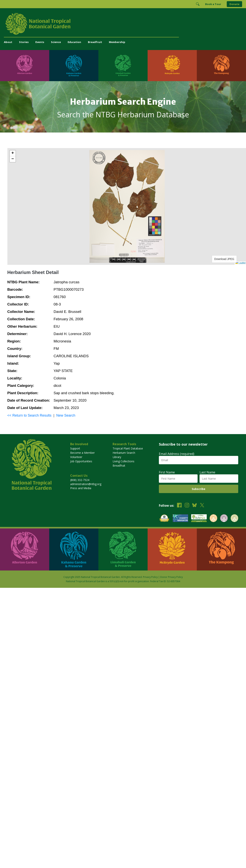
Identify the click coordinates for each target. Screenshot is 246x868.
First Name (167, 472)
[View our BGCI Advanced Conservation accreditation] (234, 519)
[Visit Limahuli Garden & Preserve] (123, 66)
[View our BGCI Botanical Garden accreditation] (213, 519)
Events (40, 42)
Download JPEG (224, 259)
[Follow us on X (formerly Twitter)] (202, 506)
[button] (13, 153)
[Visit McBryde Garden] (172, 66)
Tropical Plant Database (128, 448)
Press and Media (81, 488)
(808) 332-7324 (80, 480)
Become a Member (82, 453)
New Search (66, 415)
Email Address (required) (177, 454)
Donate (234, 4)
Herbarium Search (124, 453)
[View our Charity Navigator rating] (180, 519)
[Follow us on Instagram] (187, 506)
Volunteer (76, 457)
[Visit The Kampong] (221, 66)
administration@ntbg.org (86, 484)
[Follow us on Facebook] (179, 506)
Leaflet (240, 263)
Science (56, 42)
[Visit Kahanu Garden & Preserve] (74, 66)
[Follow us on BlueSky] (194, 506)
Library (117, 457)
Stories (24, 42)
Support (75, 448)
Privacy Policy (150, 577)
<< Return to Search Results (29, 415)
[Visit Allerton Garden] (25, 66)
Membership (117, 42)
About (8, 42)
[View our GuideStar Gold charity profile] (164, 519)
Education (74, 42)
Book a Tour (213, 4)
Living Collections (123, 461)
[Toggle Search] (198, 4)
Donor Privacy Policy (172, 577)
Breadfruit (95, 42)
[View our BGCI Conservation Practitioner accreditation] (224, 519)
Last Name (207, 472)
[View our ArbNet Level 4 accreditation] (199, 519)
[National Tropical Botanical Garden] (123, 24)
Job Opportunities (81, 461)
